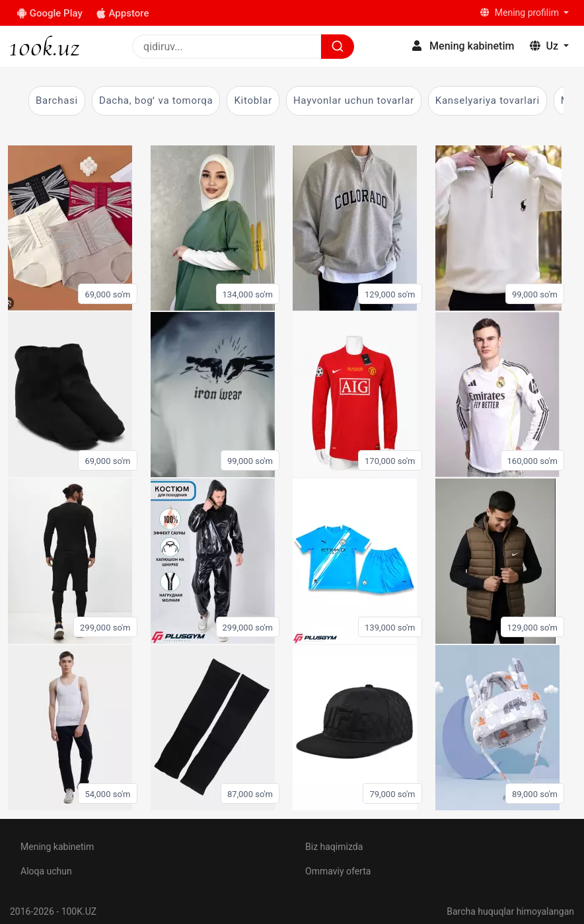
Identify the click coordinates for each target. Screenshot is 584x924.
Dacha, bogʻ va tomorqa (156, 100)
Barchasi (57, 100)
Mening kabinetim (57, 847)
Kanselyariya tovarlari (488, 100)
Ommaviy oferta (338, 871)
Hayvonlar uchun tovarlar (354, 100)
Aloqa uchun (46, 871)
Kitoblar (253, 100)
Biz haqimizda (334, 847)
